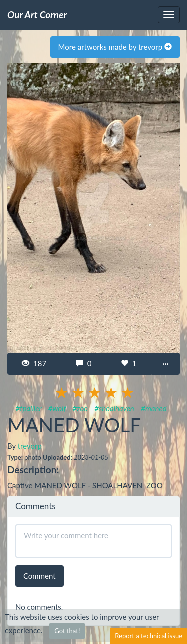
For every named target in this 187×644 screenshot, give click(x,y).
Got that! (67, 631)
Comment (40, 576)
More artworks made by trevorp (115, 47)
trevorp (30, 446)
